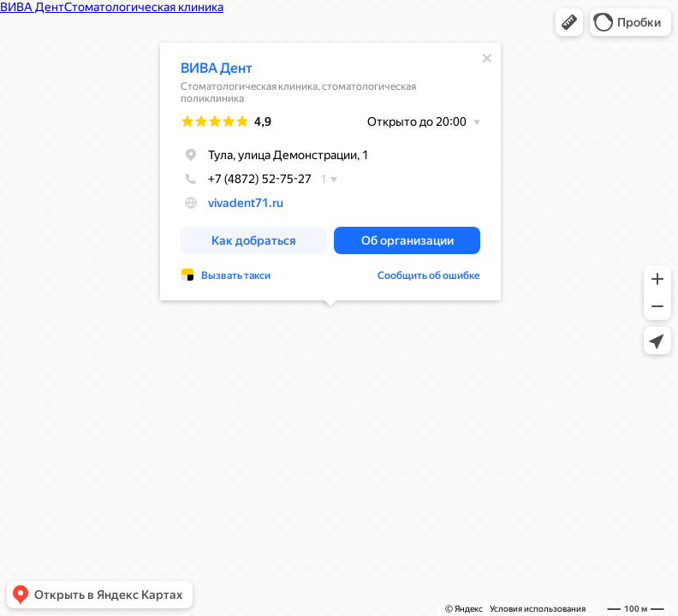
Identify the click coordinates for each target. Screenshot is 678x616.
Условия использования (538, 609)
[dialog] (330, 172)
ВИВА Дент (217, 68)
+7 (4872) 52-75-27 (246, 179)
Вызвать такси (236, 275)
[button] (569, 22)
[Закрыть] (487, 58)
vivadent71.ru (246, 203)
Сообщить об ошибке (429, 275)
